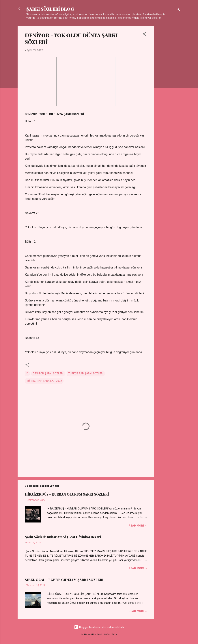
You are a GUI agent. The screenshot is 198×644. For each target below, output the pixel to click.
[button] (145, 35)
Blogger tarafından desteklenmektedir (99, 627)
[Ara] (178, 10)
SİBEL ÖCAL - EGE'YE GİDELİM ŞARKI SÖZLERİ (64, 580)
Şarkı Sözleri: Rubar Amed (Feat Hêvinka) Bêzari (63, 537)
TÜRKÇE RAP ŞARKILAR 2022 (44, 381)
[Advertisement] (169, 81)
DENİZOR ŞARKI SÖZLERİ (48, 373)
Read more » (138, 526)
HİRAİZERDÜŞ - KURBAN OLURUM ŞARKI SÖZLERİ (67, 494)
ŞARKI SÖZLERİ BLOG (50, 9)
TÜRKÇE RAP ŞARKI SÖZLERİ (86, 373)
